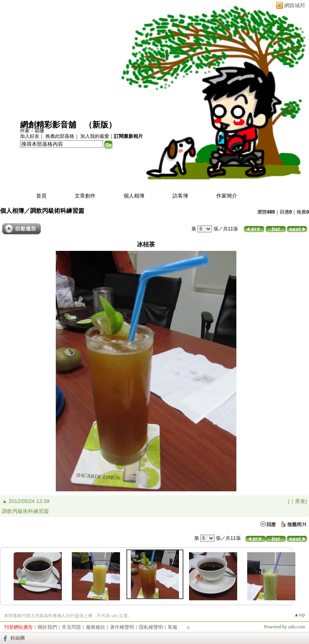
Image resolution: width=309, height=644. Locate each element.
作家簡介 (227, 196)
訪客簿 (180, 196)
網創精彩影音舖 (48, 125)
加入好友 (30, 136)
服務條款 (96, 627)
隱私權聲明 (151, 627)
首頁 (41, 196)
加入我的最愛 (95, 136)
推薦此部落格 (60, 136)
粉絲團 (18, 638)
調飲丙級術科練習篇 (57, 211)
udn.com (297, 627)
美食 (300, 501)
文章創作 (85, 196)
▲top (300, 615)
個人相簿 (134, 196)
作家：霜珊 (32, 131)
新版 (100, 125)
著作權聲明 (122, 627)
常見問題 (71, 627)
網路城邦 (295, 5)
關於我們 (47, 627)
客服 (173, 627)
